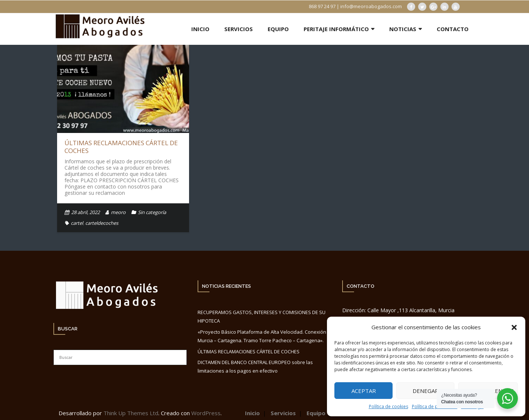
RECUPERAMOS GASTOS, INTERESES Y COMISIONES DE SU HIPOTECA (262, 316)
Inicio (252, 413)
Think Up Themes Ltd (131, 413)
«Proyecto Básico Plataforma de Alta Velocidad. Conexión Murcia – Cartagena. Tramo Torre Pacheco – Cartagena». (262, 336)
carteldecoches (102, 223)
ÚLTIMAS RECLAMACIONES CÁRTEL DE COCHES (121, 146)
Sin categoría (152, 212)
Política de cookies (389, 406)
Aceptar (364, 391)
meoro (118, 212)
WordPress (206, 413)
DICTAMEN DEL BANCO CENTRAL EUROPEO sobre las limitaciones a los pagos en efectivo (255, 366)
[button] (514, 327)
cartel (77, 223)
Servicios (283, 413)
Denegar (426, 391)
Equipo (316, 413)
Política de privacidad (435, 406)
